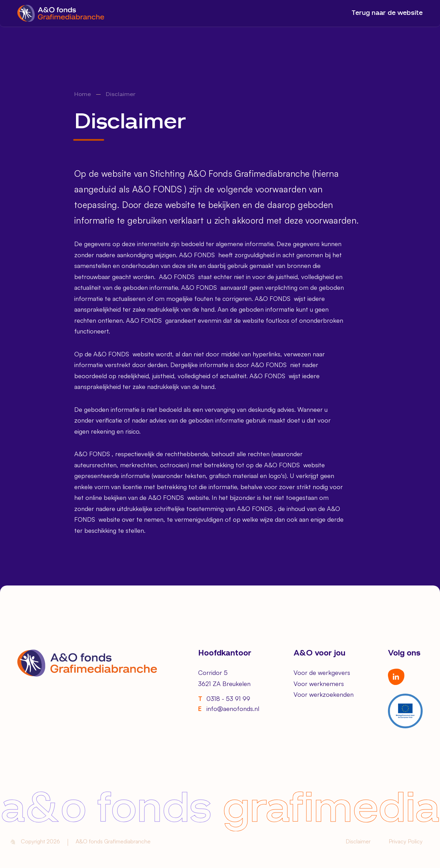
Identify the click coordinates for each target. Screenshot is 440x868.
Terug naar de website (387, 13)
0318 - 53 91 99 (224, 699)
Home (83, 95)
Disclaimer (358, 841)
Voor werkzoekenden (324, 694)
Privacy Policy (406, 841)
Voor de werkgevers (322, 672)
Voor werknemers (319, 684)
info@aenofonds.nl (229, 709)
